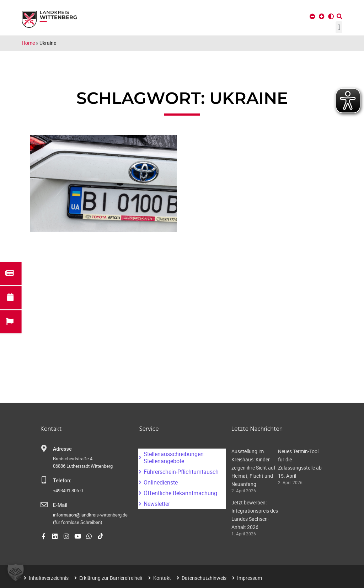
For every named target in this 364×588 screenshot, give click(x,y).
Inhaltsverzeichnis (49, 578)
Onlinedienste (161, 482)
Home (28, 43)
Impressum (250, 578)
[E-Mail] (44, 505)
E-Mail (60, 505)
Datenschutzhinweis (204, 578)
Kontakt (162, 578)
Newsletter (157, 504)
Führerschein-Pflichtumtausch (181, 472)
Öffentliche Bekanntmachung (180, 493)
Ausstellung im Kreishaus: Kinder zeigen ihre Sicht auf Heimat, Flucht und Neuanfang (253, 468)
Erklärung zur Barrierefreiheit (111, 578)
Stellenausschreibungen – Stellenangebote (176, 457)
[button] (339, 27)
